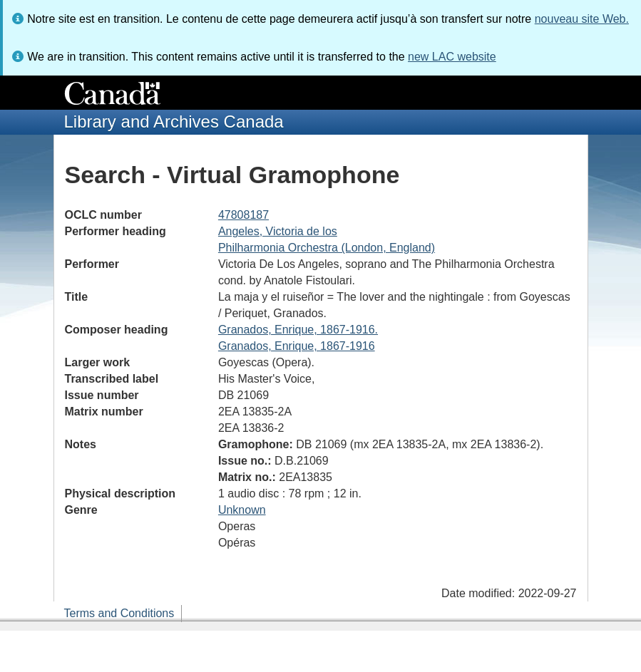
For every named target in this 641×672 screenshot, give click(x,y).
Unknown (242, 510)
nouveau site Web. (582, 19)
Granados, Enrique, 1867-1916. (298, 330)
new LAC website (452, 57)
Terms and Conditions (119, 613)
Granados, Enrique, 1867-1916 (297, 346)
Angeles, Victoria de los (278, 231)
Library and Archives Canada (174, 122)
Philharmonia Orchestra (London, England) (327, 248)
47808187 (243, 215)
